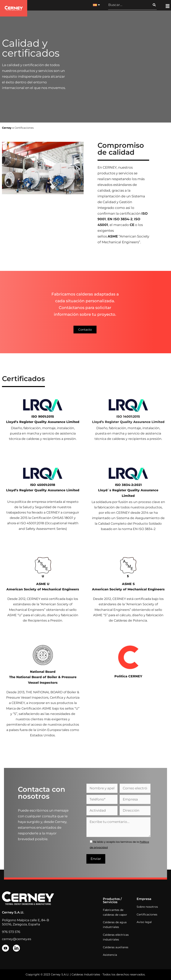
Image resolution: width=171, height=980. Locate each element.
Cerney (7, 128)
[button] (167, 6)
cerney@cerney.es (17, 939)
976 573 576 (11, 932)
